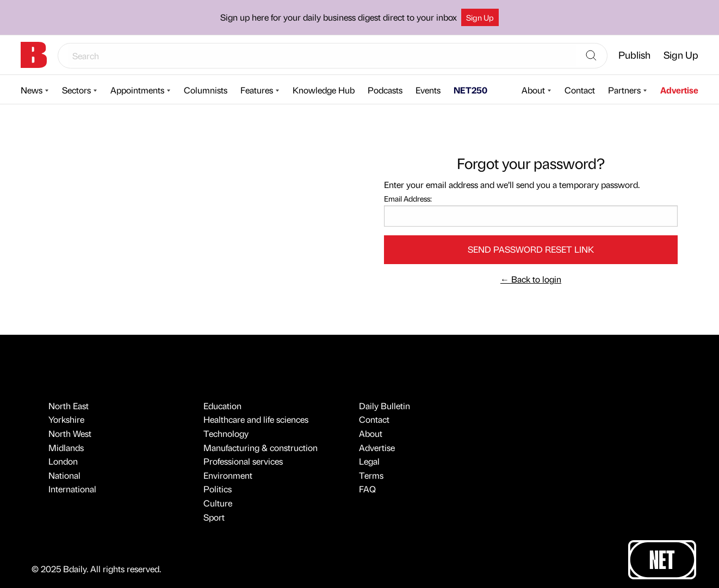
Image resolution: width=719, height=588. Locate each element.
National (64, 475)
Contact (580, 90)
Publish (634, 55)
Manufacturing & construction (261, 448)
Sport (214, 517)
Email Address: (408, 198)
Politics (218, 489)
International (72, 489)
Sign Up (480, 17)
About (533, 90)
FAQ (367, 489)
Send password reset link (531, 249)
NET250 (470, 90)
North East (69, 406)
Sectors (76, 90)
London (63, 461)
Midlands (66, 448)
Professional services (243, 461)
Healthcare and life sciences (256, 419)
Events (428, 90)
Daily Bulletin (385, 406)
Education (222, 406)
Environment (228, 475)
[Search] (591, 56)
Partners (624, 90)
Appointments (137, 90)
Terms (371, 475)
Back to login (531, 279)
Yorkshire (66, 419)
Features (257, 90)
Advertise (679, 90)
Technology (226, 433)
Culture (218, 503)
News (32, 90)
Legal (369, 461)
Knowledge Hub (324, 90)
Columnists (206, 90)
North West (70, 433)
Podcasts (385, 90)
